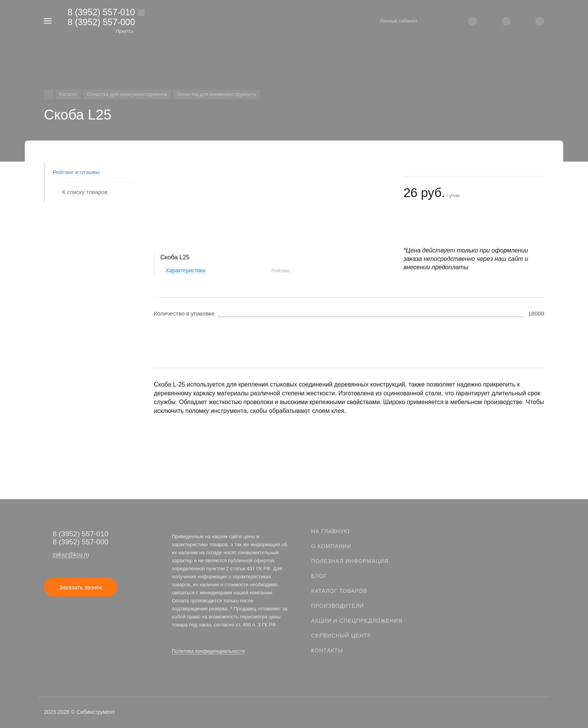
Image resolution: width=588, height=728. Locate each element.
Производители (338, 606)
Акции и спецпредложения (357, 621)
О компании (331, 546)
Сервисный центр (341, 636)
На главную (330, 531)
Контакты (327, 650)
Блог (319, 576)
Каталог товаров (339, 591)
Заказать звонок (81, 587)
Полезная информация (350, 561)
